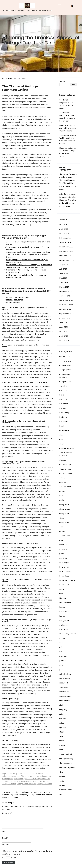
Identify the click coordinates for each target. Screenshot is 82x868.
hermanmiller (65, 571)
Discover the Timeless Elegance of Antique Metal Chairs (27, 792)
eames (62, 531)
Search (62, 81)
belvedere (64, 422)
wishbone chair (66, 790)
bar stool (63, 408)
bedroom (63, 417)
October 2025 (65, 256)
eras (49, 776)
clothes (63, 460)
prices (13, 781)
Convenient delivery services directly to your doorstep (29, 265)
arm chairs (64, 386)
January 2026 (65, 242)
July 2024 (63, 323)
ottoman (63, 656)
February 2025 (65, 291)
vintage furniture (9, 784)
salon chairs (64, 692)
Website (6, 847)
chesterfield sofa (66, 448)
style (61, 736)
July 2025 (63, 269)
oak (61, 643)
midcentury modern (68, 634)
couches (63, 482)
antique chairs (65, 365)
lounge (62, 616)
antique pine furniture (65, 376)
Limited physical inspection (18, 297)
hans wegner (65, 563)
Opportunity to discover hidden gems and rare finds (28, 252)
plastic (62, 670)
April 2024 (64, 336)
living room (64, 612)
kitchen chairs (65, 603)
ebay (61, 540)
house (62, 589)
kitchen (63, 598)
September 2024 (67, 314)
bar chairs (64, 404)
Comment (7, 813)
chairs (62, 444)
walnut (62, 776)
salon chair (64, 687)
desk (61, 496)
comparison (23, 774)
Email (5, 841)
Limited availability (14, 302)
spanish (63, 727)
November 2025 (66, 251)
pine (61, 665)
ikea (61, 594)
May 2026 (63, 225)
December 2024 (66, 300)
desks (62, 500)
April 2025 (64, 283)
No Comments (20, 79)
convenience (44, 774)
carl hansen (64, 431)
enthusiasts (41, 776)
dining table (64, 522)
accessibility (12, 774)
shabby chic (64, 701)
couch (62, 478)
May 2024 (63, 332)
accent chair (65, 356)
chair (61, 439)
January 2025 (65, 296)
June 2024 (64, 327)
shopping (63, 710)
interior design (20, 779)
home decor (65, 576)
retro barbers (65, 674)
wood (62, 794)
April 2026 (64, 229)
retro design (64, 678)
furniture (63, 549)
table (62, 741)
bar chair (63, 399)
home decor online (67, 580)
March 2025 (64, 287)
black (62, 426)
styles (28, 781)
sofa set (63, 719)
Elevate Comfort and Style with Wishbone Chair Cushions (68, 128)
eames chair (65, 536)
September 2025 (66, 260)
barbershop (64, 413)
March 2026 (64, 234)
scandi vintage (65, 696)
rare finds (21, 781)
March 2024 (64, 340)
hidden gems (8, 779)
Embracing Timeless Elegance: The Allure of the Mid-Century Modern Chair (68, 183)
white (62, 781)
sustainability (37, 781)
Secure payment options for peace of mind (24, 267)
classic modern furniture (66, 454)
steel (61, 732)
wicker (62, 785)
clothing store (65, 469)
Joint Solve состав (66, 194)
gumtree (63, 558)
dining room (64, 514)
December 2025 (66, 247)
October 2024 (65, 309)
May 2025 (63, 278)
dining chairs (65, 509)
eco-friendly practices (26, 776)
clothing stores (66, 473)
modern (63, 638)
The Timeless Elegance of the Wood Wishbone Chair (66, 104)
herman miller (65, 567)
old (61, 652)
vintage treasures (44, 784)
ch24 (61, 435)
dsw (61, 527)
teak (61, 750)
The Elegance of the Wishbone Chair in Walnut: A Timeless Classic (68, 139)
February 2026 (65, 238)
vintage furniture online (27, 784)
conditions (33, 774)
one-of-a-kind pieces (36, 779)
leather (62, 607)
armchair (63, 390)
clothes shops (65, 465)
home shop (64, 585)
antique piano (65, 370)
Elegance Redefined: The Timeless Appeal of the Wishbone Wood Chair (68, 152)
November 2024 (66, 305)
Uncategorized (66, 754)
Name (5, 834)
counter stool (65, 487)
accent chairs (65, 361)
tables (62, 745)
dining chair (64, 505)
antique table (65, 382)
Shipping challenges (15, 300)
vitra (61, 772)
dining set (63, 518)
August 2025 (64, 265)
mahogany (64, 625)
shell (61, 705)
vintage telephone (67, 768)
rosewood (64, 683)
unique (45, 781)
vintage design (65, 763)
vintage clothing (66, 759)
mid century (64, 629)
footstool (63, 545)
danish (62, 491)
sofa (61, 714)
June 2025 (64, 274)
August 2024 (65, 318)
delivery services (9, 776)
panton (62, 661)
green (62, 554)
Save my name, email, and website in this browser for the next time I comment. (27, 855)
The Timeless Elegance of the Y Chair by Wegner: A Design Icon (67, 117)
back (61, 395)
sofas (62, 723)
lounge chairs (65, 620)
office (62, 647)
